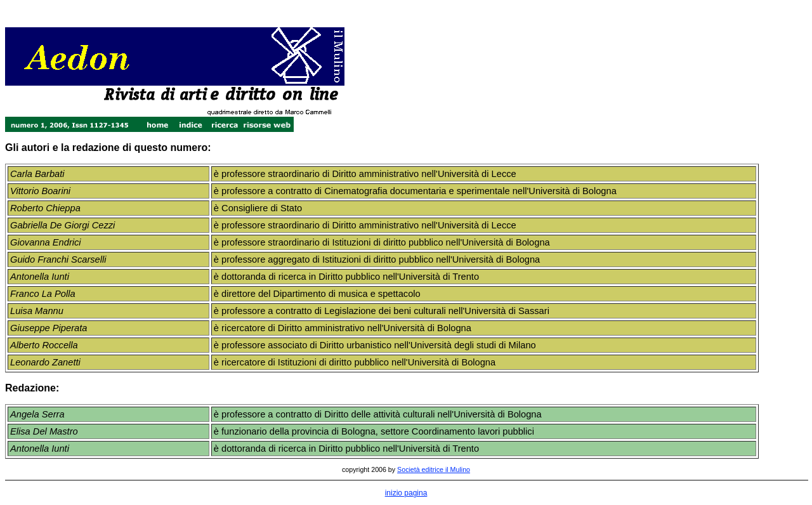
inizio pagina (406, 493)
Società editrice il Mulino (434, 469)
